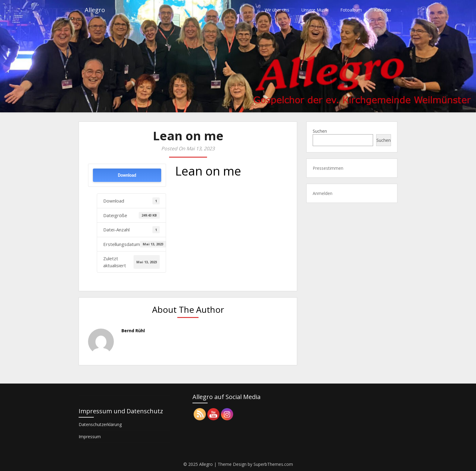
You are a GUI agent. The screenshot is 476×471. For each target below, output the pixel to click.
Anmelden (323, 193)
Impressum (90, 437)
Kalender (383, 10)
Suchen (320, 131)
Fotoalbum (351, 10)
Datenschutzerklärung (100, 424)
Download (127, 175)
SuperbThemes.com (273, 464)
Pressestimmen (328, 168)
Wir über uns (277, 10)
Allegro (95, 10)
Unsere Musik (315, 10)
